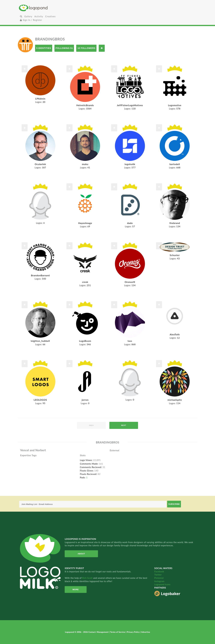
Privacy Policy (134, 632)
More (75, 590)
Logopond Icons (162, 584)
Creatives (50, 16)
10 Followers (86, 48)
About (81, 554)
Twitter (158, 575)
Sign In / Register (31, 20)
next (124, 425)
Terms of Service (118, 632)
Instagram (159, 581)
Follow (102, 48)
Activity (39, 16)
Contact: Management (99, 632)
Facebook (159, 572)
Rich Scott (88, 578)
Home (48, 8)
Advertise (146, 632)
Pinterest (159, 578)
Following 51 (64, 48)
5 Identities (44, 48)
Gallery (28, 16)
